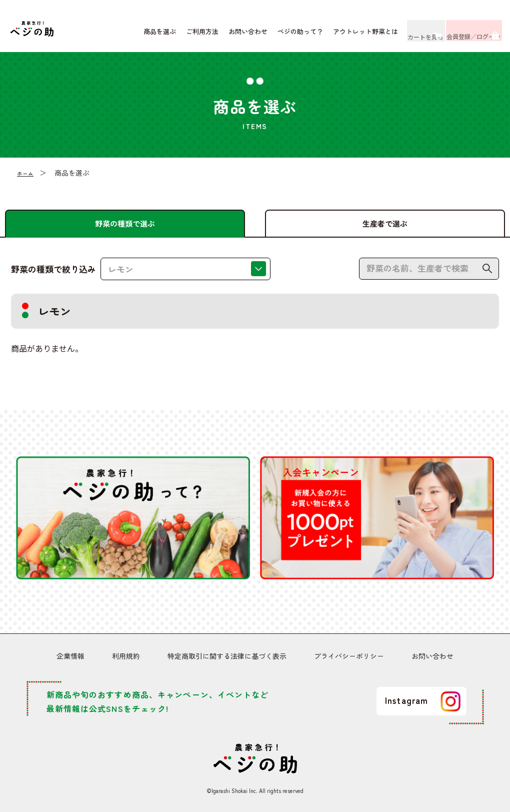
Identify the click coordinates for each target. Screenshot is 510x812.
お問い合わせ (219, 35)
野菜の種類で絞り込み (53, 275)
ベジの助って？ (272, 35)
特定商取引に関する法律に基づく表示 (227, 658)
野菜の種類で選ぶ (125, 223)
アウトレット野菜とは (337, 35)
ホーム (27, 179)
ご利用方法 (174, 35)
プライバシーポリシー (349, 658)
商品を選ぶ (131, 35)
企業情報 (70, 658)
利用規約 (126, 658)
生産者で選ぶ (385, 223)
